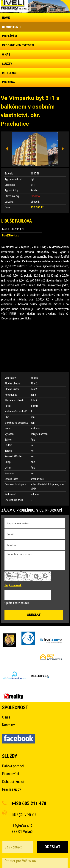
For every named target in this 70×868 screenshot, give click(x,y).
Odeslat (52, 847)
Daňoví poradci (13, 766)
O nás (6, 717)
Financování (10, 774)
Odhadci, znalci (13, 782)
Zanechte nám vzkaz (35, 561)
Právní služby (11, 789)
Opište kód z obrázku (17, 603)
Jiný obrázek (13, 585)
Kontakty (8, 725)
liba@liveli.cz (10, 235)
